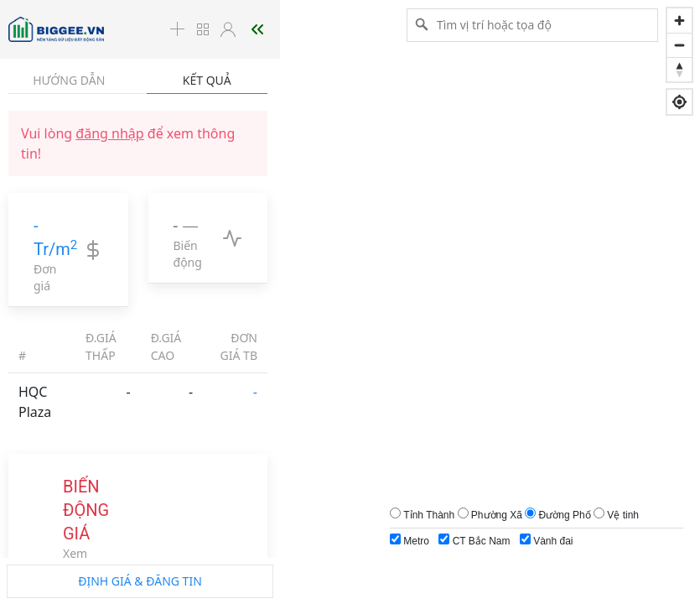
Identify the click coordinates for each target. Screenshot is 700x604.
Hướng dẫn (69, 80)
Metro (410, 540)
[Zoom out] (679, 45)
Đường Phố (565, 515)
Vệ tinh (623, 515)
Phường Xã (497, 515)
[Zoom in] (679, 21)
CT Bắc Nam (474, 540)
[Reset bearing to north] (679, 69)
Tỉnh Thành (429, 515)
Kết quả (207, 80)
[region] (350, 302)
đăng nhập (109, 133)
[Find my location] (679, 102)
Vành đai (547, 540)
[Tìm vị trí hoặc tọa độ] (532, 24)
